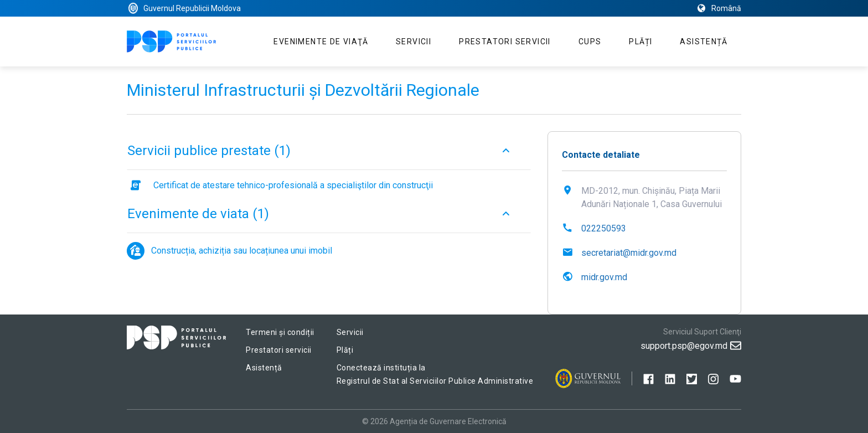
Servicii (414, 42)
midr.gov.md (604, 277)
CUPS (590, 42)
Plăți (640, 42)
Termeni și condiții (280, 332)
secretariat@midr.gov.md (629, 253)
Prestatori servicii (505, 42)
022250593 (604, 228)
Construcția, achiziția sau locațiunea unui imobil (242, 251)
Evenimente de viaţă (321, 42)
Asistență (704, 42)
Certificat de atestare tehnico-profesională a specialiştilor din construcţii (293, 185)
